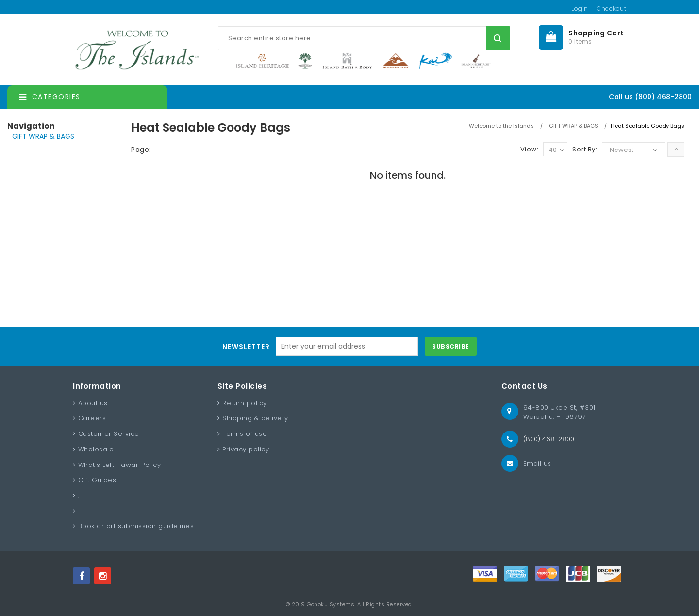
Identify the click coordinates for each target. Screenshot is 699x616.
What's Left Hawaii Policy (120, 465)
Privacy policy (246, 449)
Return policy (245, 403)
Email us (537, 463)
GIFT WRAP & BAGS (43, 136)
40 (556, 150)
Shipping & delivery (255, 418)
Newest (622, 150)
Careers (92, 418)
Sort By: (585, 149)
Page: (141, 150)
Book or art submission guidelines (136, 526)
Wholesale (96, 449)
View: (530, 149)
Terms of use (245, 434)
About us (93, 403)
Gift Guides (97, 480)
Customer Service (109, 434)
